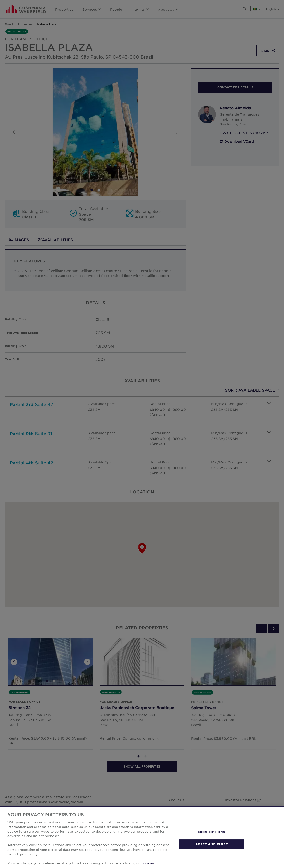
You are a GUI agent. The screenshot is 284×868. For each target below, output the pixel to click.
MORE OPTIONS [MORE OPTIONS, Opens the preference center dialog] (212, 832)
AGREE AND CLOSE (212, 844)
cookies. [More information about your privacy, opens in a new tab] (148, 863)
